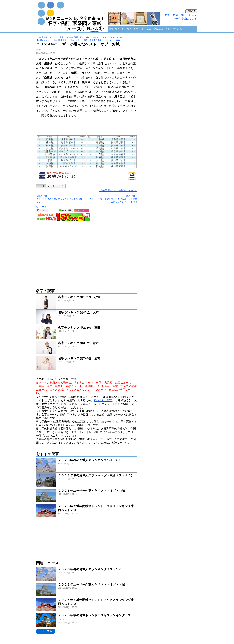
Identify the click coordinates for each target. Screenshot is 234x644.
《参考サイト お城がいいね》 (118, 190)
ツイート (41, 207)
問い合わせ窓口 (103, 400)
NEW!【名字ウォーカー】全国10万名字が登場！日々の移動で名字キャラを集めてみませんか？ (79, 37)
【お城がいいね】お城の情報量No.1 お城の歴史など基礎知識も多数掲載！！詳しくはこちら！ (79, 40)
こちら (89, 443)
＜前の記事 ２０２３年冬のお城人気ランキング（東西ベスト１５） (60, 199)
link (87, 302)
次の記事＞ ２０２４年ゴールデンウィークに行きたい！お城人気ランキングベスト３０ (113, 199)
